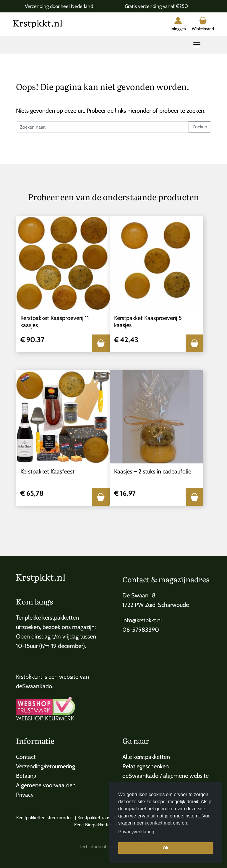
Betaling (26, 776)
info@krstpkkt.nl (142, 620)
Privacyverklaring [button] (136, 832)
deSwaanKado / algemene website (166, 776)
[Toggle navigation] (197, 45)
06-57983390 (141, 630)
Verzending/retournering (46, 766)
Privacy (25, 795)
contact (155, 823)
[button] (101, 343)
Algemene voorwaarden (46, 785)
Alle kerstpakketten (146, 757)
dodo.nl (98, 847)
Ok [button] (165, 848)
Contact (26, 757)
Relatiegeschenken (146, 766)
